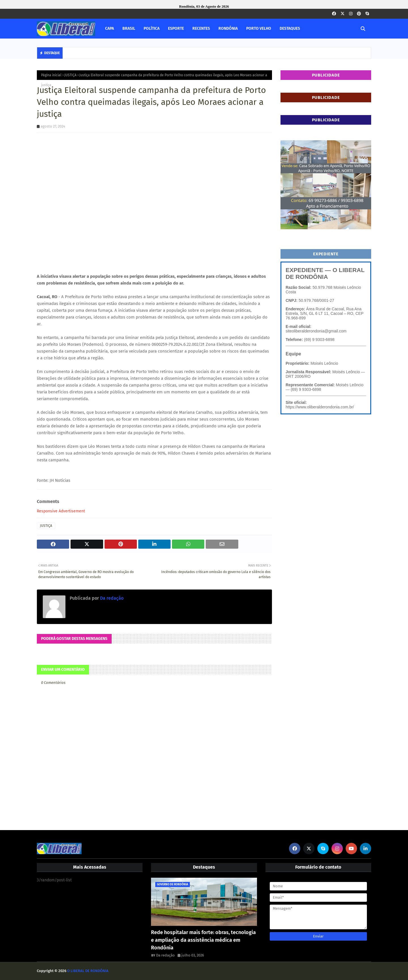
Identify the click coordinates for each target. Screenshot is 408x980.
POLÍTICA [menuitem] (152, 28)
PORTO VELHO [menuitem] (259, 28)
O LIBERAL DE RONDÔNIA (88, 971)
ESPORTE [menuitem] (176, 28)
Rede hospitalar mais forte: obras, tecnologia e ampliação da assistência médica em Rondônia (203, 940)
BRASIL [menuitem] (129, 28)
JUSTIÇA (70, 75)
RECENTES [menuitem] (201, 28)
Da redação (111, 598)
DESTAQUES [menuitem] (290, 28)
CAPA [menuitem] (110, 28)
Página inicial (51, 75)
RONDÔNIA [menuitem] (228, 28)
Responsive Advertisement (61, 511)
